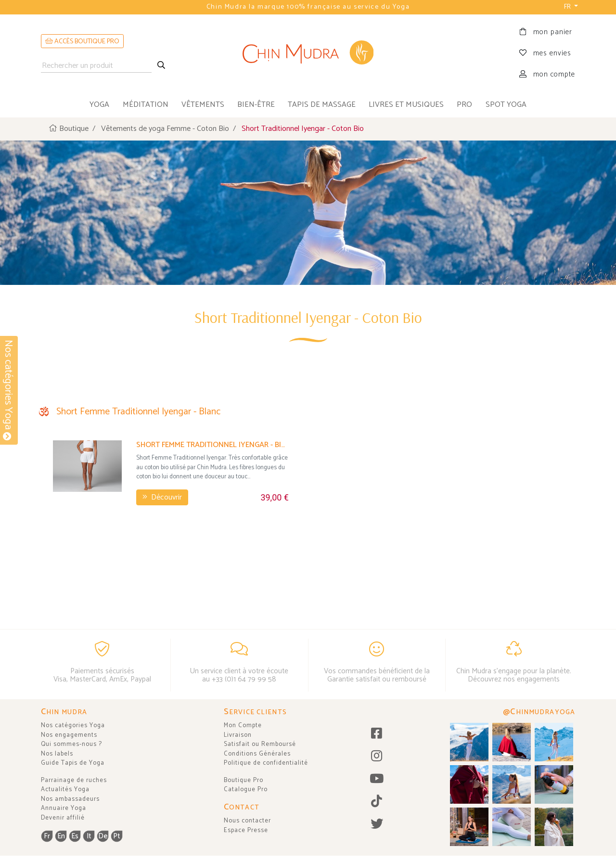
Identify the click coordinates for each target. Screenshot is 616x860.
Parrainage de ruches (74, 780)
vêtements (203, 105)
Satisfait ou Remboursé (260, 744)
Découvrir (162, 543)
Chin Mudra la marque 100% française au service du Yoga (308, 7)
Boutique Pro (244, 780)
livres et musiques (406, 105)
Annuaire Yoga (64, 808)
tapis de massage (322, 105)
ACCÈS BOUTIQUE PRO (82, 42)
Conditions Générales (257, 754)
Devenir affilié (63, 818)
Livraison (238, 735)
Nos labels (57, 754)
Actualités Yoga (65, 789)
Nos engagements (69, 735)
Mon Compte (243, 725)
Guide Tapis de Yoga (73, 763)
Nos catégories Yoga (73, 725)
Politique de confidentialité (266, 763)
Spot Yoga (506, 105)
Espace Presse (246, 830)
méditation (146, 105)
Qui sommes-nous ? (71, 744)
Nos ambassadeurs (70, 799)
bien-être (256, 105)
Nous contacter (247, 821)
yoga (99, 105)
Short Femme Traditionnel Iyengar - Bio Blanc (212, 491)
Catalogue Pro (246, 789)
